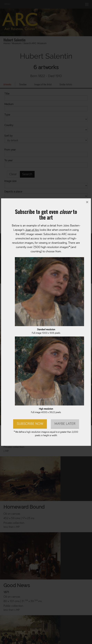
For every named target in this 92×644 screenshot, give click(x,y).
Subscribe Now (30, 423)
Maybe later (65, 423)
